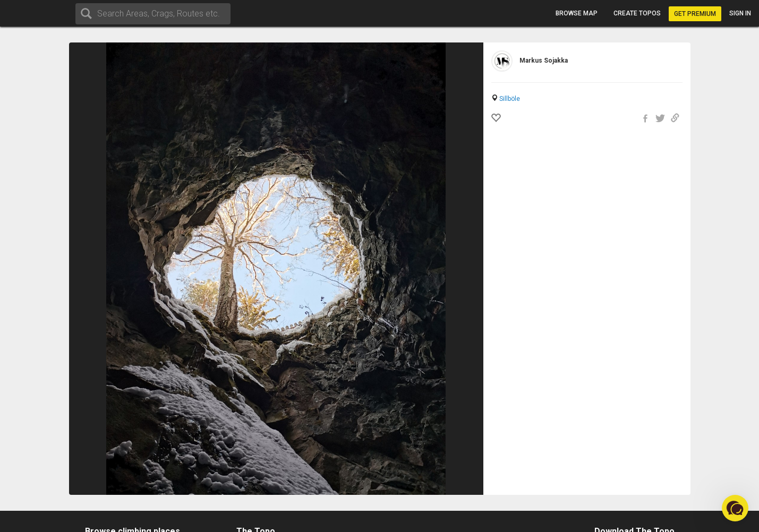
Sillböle (510, 99)
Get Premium (695, 14)
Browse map (577, 13)
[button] (735, 508)
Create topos (637, 13)
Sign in (740, 13)
